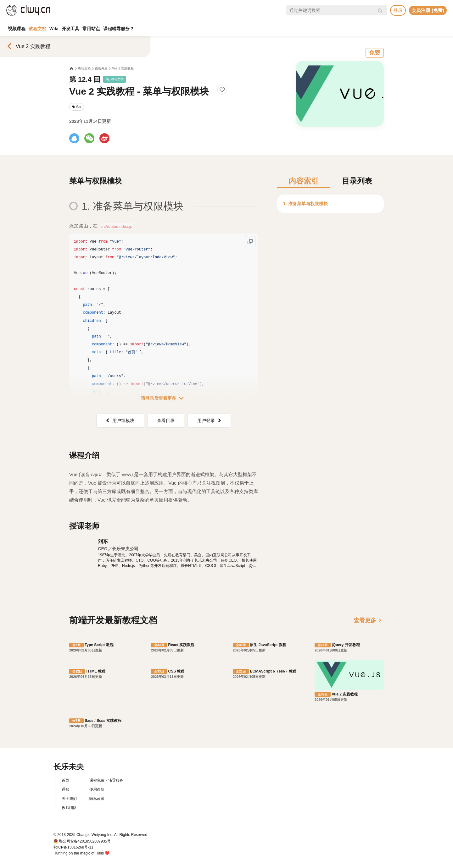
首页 (65, 780)
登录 (398, 10)
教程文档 (37, 29)
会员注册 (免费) (428, 10)
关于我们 (69, 799)
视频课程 (17, 29)
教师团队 (69, 808)
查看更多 (369, 620)
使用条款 (97, 789)
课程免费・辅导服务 (106, 780)
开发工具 (70, 29)
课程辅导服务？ (119, 29)
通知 (65, 789)
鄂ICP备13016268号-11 (73, 847)
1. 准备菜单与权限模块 (305, 204)
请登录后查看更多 (164, 398)
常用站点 (91, 29)
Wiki (54, 29)
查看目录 (166, 420)
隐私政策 (97, 799)
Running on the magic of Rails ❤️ (81, 853)
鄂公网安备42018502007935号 (85, 841)
